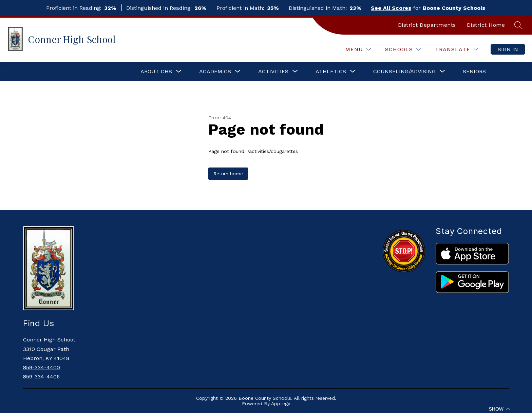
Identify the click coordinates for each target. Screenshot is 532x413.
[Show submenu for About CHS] (156, 72)
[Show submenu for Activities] (273, 72)
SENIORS (474, 71)
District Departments (427, 25)
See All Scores (391, 8)
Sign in (508, 49)
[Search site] (518, 25)
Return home (228, 174)
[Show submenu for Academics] (215, 72)
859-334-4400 (42, 367)
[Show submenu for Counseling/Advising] (404, 72)
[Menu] (358, 49)
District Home (486, 25)
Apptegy (281, 404)
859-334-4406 (41, 377)
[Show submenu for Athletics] (331, 72)
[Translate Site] (457, 49)
